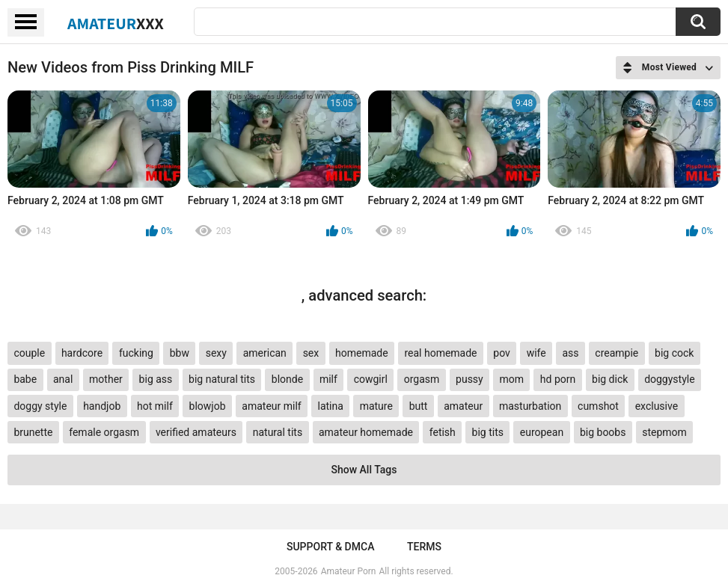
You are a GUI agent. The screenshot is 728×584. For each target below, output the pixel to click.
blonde (287, 379)
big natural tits (222, 379)
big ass (156, 379)
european (542, 432)
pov (502, 353)
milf (328, 379)
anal (63, 379)
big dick (610, 379)
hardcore (82, 353)
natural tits (278, 432)
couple (29, 353)
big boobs (603, 432)
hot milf (155, 406)
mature (376, 406)
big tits (488, 432)
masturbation (530, 406)
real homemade (440, 353)
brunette (33, 432)
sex (311, 353)
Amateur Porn (349, 571)
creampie (617, 353)
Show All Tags (364, 470)
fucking (136, 353)
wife (536, 353)
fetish (443, 432)
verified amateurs (196, 432)
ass (570, 353)
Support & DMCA (330, 547)
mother (106, 379)
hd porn (558, 379)
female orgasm (104, 432)
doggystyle (669, 379)
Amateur (116, 23)
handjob (102, 406)
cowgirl (371, 379)
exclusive (657, 406)
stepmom (664, 432)
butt (419, 406)
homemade (362, 353)
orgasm (422, 379)
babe (25, 379)
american (265, 353)
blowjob (208, 406)
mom (512, 379)
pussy (469, 379)
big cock (674, 353)
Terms (424, 547)
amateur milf (271, 406)
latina (331, 406)
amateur (463, 406)
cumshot (598, 406)
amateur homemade (366, 432)
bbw (180, 353)
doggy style (40, 406)
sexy (216, 353)
